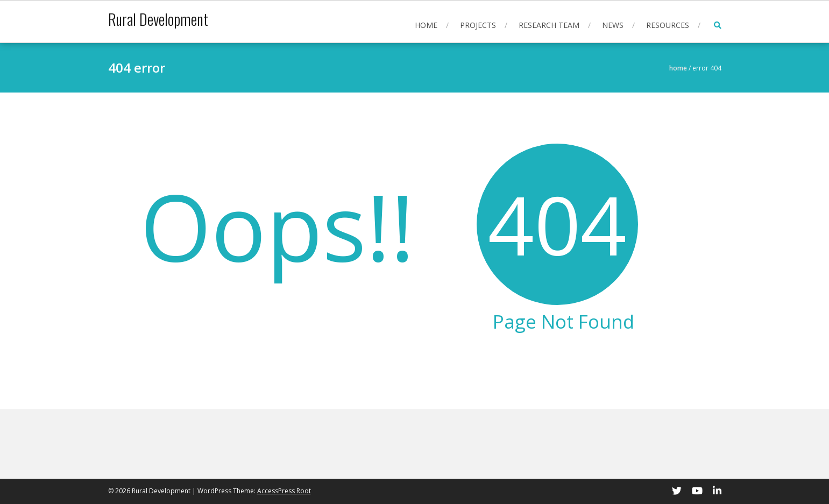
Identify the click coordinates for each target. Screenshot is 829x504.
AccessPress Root (284, 491)
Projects (478, 25)
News (613, 25)
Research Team (549, 25)
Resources (668, 25)
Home (426, 25)
